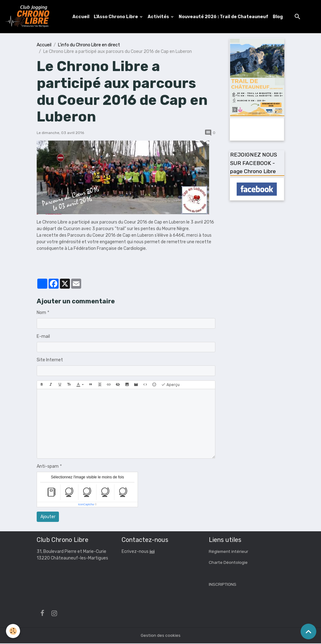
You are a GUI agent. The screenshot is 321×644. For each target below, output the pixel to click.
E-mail (43, 337)
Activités (159, 17)
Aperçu (170, 385)
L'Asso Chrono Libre (117, 17)
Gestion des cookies (161, 636)
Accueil (82, 17)
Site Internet (50, 361)
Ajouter (48, 517)
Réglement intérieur (229, 552)
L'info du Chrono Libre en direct (89, 45)
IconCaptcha (86, 505)
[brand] (29, 17)
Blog (278, 17)
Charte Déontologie (229, 563)
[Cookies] (13, 631)
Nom (41, 313)
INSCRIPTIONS (223, 585)
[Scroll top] (308, 631)
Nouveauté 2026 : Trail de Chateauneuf (224, 17)
